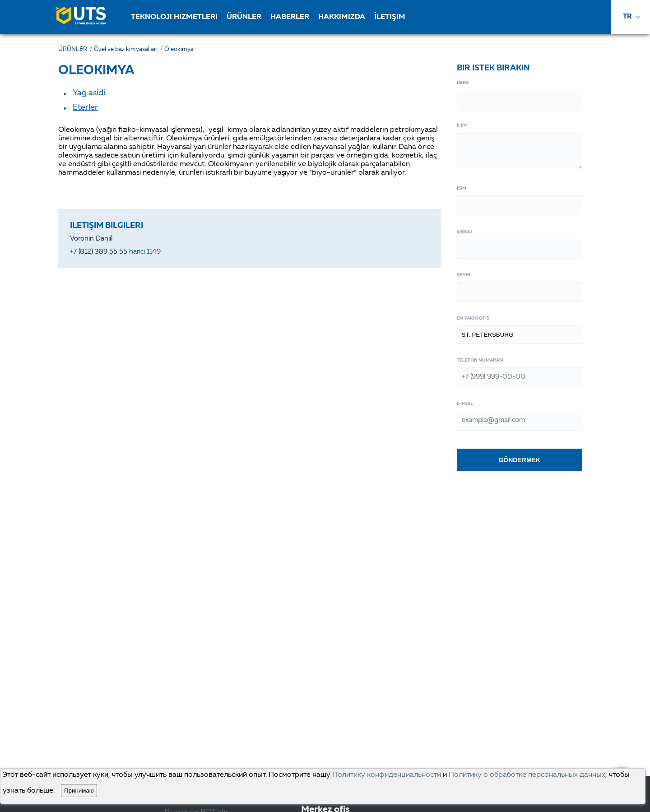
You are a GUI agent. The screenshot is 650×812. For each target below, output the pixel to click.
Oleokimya (179, 49)
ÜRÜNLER (76, 49)
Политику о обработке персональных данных (527, 775)
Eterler (85, 107)
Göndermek (519, 460)
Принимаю (79, 791)
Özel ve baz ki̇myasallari (129, 49)
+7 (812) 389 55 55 (115, 252)
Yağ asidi (89, 93)
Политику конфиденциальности (387, 775)
